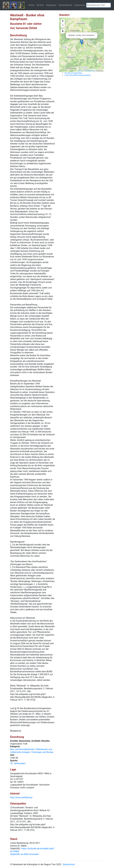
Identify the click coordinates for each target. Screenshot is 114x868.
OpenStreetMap (90, 71)
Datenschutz (69, 864)
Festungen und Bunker (43, 752)
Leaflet (79, 71)
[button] (109, 5)
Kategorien (51, 5)
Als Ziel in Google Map (73, 73)
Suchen (40, 5)
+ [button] (63, 21)
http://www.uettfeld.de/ (21, 797)
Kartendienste (65, 5)
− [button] (63, 25)
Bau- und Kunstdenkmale (22, 749)
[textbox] (99, 5)
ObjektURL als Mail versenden (25, 854)
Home (31, 5)
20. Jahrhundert (18, 763)
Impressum (80, 5)
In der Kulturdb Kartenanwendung (77, 75)
